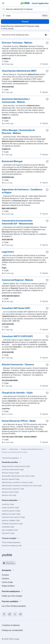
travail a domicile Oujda (10, 508)
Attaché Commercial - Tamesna (18, 364)
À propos (5, 575)
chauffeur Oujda (8, 504)
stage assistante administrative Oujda (16, 466)
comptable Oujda (8, 527)
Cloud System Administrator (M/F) (19, 71)
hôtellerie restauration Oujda (12, 524)
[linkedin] (21, 614)
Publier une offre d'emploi (12, 596)
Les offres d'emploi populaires (14, 606)
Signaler (44, 64)
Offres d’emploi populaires (11, 542)
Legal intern (8, 252)
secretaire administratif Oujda (13, 470)
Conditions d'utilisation (11, 625)
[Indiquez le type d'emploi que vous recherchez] (25, 9)
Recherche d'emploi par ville (12, 546)
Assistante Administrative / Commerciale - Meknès (16, 100)
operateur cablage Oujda (11, 520)
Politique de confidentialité (12, 630)
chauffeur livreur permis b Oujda (13, 517)
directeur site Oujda (9, 495)
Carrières (5, 578)
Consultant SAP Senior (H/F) (16, 308)
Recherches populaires (12, 458)
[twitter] (15, 614)
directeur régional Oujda (11, 479)
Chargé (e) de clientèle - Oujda (17, 393)
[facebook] (4, 614)
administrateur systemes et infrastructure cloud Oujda (22, 486)
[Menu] (3, 3)
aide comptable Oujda (10, 530)
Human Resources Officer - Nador (19, 421)
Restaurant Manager (12, 161)
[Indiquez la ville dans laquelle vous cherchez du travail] (25, 16)
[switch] (46, 35)
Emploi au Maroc (8, 586)
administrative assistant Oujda (13, 489)
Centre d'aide (7, 582)
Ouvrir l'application (40, 3)
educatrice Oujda (8, 533)
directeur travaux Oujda (10, 473)
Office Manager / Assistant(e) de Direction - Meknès (18, 132)
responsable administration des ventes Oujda (18, 476)
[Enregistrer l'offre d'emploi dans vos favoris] (47, 43)
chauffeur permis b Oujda (11, 511)
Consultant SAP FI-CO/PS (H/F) (17, 336)
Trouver (25, 22)
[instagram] (10, 614)
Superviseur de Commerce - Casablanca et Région (22, 191)
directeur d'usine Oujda (10, 492)
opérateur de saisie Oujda (11, 514)
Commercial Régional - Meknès (17, 280)
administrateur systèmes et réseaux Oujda (17, 482)
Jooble (17, 639)
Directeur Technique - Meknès (17, 43)
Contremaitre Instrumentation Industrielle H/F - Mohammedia (17, 222)
